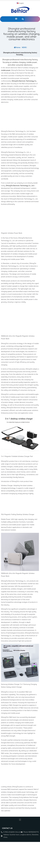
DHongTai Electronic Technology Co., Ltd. (20, 186)
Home (17, 47)
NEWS (24, 47)
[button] (16, 19)
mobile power (6, 70)
